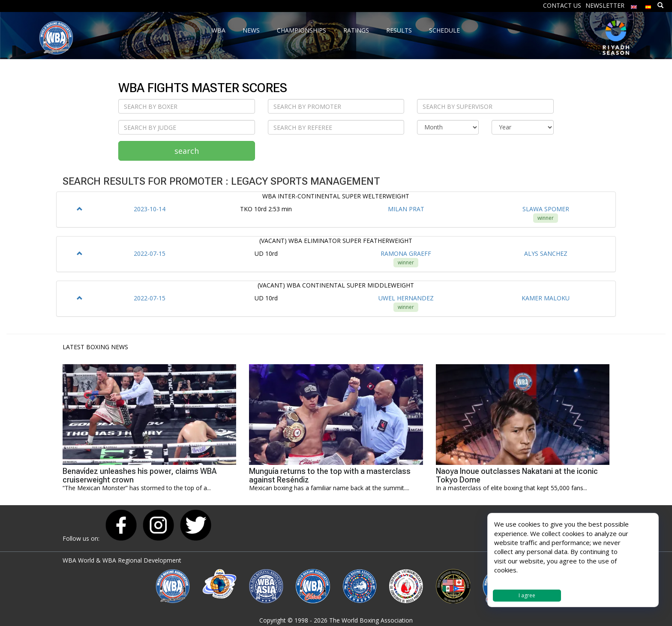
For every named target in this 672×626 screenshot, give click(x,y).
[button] (80, 209)
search (187, 151)
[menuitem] (634, 5)
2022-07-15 (150, 253)
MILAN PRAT (406, 209)
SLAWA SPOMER (546, 209)
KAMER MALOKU (546, 298)
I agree (527, 595)
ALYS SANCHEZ (546, 253)
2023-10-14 (150, 209)
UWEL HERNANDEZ (406, 298)
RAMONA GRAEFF (406, 253)
